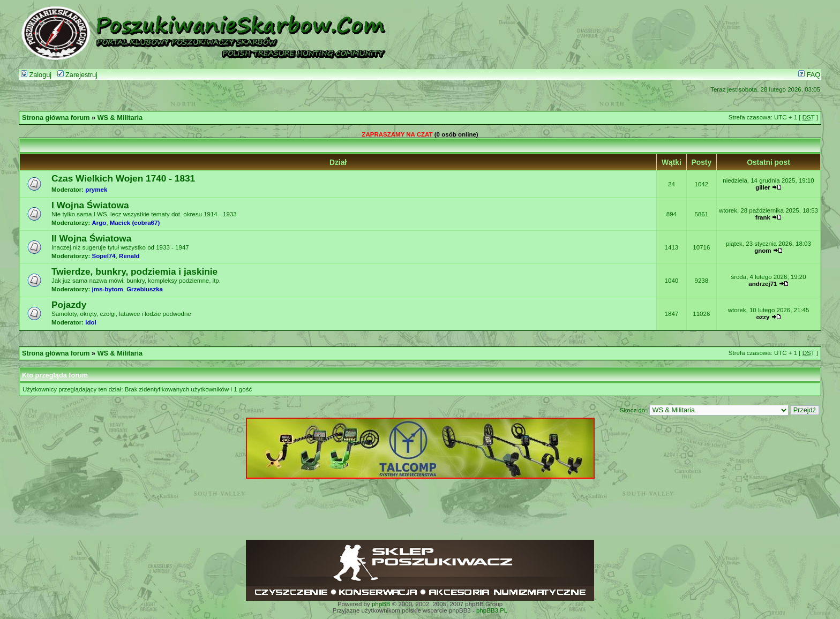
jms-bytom (108, 289)
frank (763, 217)
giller (763, 187)
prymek (96, 190)
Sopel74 (104, 256)
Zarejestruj (77, 75)
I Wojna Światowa (90, 205)
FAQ (809, 75)
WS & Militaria (120, 118)
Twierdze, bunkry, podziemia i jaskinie (134, 271)
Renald (129, 256)
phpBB (381, 604)
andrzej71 (763, 284)
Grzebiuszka (145, 289)
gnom (763, 251)
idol (91, 322)
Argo (99, 223)
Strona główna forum (56, 118)
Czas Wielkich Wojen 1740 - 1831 (123, 178)
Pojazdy (69, 305)
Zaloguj (36, 75)
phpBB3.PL (492, 610)
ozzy (763, 317)
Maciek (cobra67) (135, 223)
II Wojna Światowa (91, 238)
